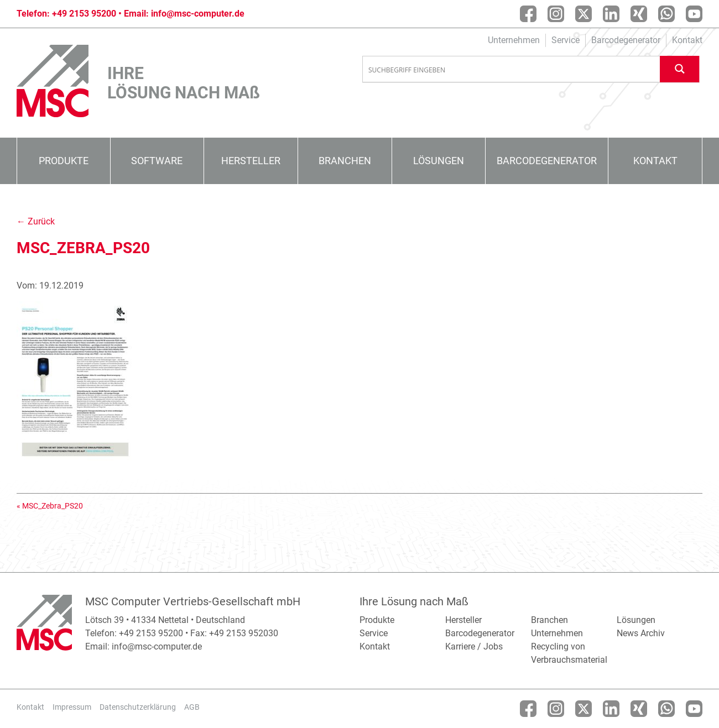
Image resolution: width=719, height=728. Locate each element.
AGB (192, 707)
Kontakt (687, 40)
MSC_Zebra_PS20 (53, 506)
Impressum (72, 707)
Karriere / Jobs (474, 646)
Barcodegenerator (626, 40)
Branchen (345, 161)
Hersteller (251, 161)
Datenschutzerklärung (138, 707)
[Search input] (512, 70)
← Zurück (36, 221)
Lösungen (439, 161)
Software (157, 161)
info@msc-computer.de (198, 14)
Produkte (64, 161)
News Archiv (641, 633)
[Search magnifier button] (680, 69)
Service (566, 40)
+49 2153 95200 (84, 14)
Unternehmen (514, 40)
